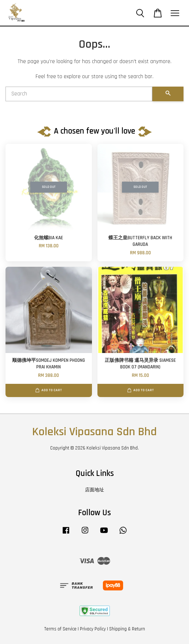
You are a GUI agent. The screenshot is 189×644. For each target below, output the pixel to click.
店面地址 (94, 490)
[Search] (79, 94)
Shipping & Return (127, 629)
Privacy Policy (93, 629)
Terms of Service (60, 629)
